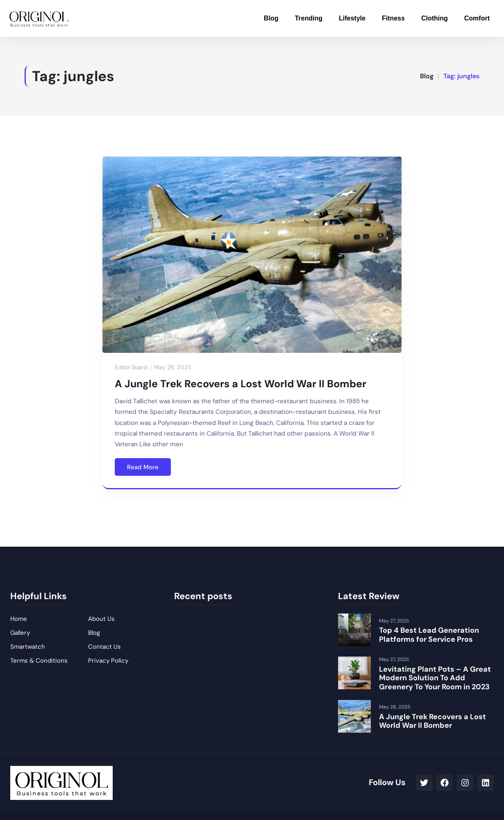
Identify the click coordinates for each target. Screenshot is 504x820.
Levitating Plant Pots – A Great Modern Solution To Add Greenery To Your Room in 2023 (435, 678)
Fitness (393, 18)
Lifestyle (352, 18)
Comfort (477, 18)
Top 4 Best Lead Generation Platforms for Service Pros (429, 635)
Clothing (435, 18)
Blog (271, 18)
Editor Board (131, 367)
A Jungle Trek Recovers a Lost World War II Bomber (241, 384)
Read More (143, 467)
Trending (309, 18)
